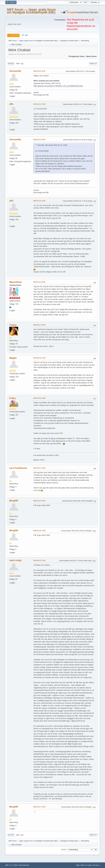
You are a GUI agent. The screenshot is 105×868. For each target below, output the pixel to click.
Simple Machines (24, 865)
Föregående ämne (76, 56)
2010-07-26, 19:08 (39, 398)
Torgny (13, 325)
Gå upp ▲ (96, 865)
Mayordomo (16, 282)
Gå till (63, 850)
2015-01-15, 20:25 (39, 501)
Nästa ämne (91, 56)
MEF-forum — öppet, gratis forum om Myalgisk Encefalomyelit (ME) (31, 11)
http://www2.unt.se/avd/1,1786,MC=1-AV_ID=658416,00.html (58, 86)
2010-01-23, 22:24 (39, 201)
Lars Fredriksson (18, 468)
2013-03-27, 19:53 (39, 468)
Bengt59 (14, 501)
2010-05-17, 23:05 (39, 325)
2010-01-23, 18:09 (39, 104)
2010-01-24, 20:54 (39, 282)
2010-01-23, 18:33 (39, 140)
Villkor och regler (86, 865)
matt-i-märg (15, 560)
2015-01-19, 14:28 (39, 531)
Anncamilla (15, 71)
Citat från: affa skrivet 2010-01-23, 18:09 (52, 145)
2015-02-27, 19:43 (39, 807)
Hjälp (78, 865)
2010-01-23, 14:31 (39, 71)
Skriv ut (93, 64)
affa (11, 104)
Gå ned (11, 64)
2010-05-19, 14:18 (39, 358)
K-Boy (13, 398)
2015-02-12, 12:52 (39, 560)
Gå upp (11, 835)
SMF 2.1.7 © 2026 (11, 865)
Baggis (13, 358)
